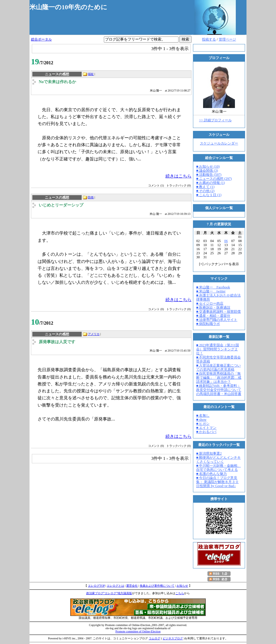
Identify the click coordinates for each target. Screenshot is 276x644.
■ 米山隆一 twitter (211, 291)
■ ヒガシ (203, 424)
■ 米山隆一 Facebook (213, 287)
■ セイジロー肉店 (210, 303)
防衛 (91, 197)
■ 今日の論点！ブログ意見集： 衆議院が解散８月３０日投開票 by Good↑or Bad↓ (217, 482)
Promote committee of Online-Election (138, 631)
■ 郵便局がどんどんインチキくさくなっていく (218, 460)
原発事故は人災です (57, 342)
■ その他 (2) (205, 191)
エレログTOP (96, 586)
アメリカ (94, 334)
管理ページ (227, 39)
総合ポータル (41, 39)
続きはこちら (179, 176)
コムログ (154, 638)
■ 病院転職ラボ (208, 324)
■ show (201, 420)
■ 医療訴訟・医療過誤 (213, 308)
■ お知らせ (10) (208, 167)
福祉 (91, 74)
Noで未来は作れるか (57, 82)
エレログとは (115, 586)
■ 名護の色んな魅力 (211, 474)
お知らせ (182, 586)
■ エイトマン (206, 428)
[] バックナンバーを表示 (219, 264)
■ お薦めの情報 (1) (210, 183)
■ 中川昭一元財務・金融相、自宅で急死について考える (218, 468)
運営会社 (132, 586)
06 (226, 241)
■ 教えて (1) (205, 187)
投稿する (209, 39)
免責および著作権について (157, 586)
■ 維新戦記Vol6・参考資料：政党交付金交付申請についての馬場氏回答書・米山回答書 (219, 390)
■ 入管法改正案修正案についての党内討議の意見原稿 (218, 367)
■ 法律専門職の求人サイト (217, 320)
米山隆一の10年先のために (68, 7)
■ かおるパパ (206, 432)
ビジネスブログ (173, 638)
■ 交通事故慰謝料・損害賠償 (218, 312)
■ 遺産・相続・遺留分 (213, 316)
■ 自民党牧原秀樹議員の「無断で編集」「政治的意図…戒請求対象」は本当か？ (219, 378)
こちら (180, 593)
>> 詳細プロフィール (215, 120)
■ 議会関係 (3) (207, 171)
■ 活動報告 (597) (209, 175)
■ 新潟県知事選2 (209, 453)
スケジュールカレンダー (219, 143)
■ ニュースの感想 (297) (214, 179)
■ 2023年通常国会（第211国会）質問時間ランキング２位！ (218, 349)
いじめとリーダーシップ (61, 205)
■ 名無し (203, 416)
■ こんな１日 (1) (209, 195)
